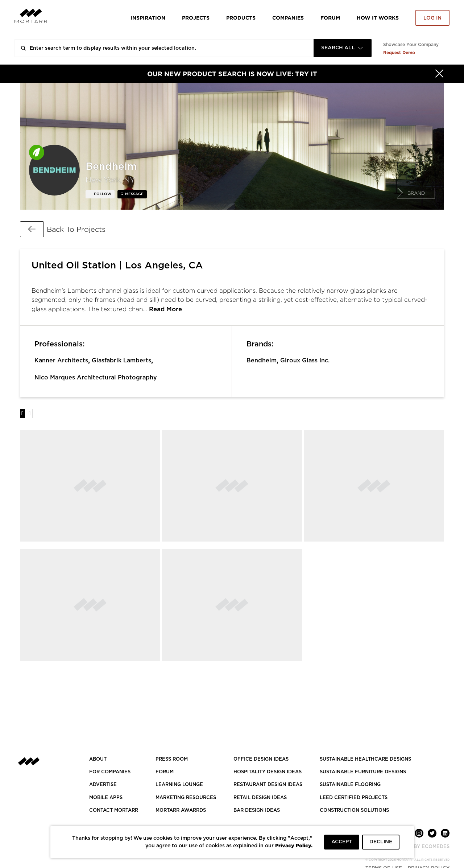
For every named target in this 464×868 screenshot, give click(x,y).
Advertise (103, 785)
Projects (196, 18)
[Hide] (439, 74)
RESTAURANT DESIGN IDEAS (268, 785)
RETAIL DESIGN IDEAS (260, 798)
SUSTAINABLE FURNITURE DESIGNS (363, 772)
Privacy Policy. (294, 845)
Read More (165, 309)
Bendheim (262, 361)
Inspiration (148, 18)
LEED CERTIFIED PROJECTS (354, 798)
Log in (432, 18)
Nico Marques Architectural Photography (96, 378)
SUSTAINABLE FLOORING (350, 785)
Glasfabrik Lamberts (121, 361)
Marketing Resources (186, 798)
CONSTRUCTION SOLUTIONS (354, 811)
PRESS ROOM (172, 759)
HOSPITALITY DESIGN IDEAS (268, 772)
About (98, 759)
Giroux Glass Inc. (305, 361)
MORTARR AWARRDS (181, 811)
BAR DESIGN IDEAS (257, 811)
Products (241, 18)
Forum (330, 18)
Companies (288, 18)
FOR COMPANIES (110, 772)
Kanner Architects (61, 361)
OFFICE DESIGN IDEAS (261, 759)
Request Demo (399, 52)
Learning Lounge (179, 785)
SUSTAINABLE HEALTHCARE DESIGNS (365, 759)
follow (102, 194)
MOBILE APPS (106, 798)
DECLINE (381, 842)
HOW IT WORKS (378, 18)
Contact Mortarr (114, 811)
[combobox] (343, 48)
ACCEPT (342, 842)
